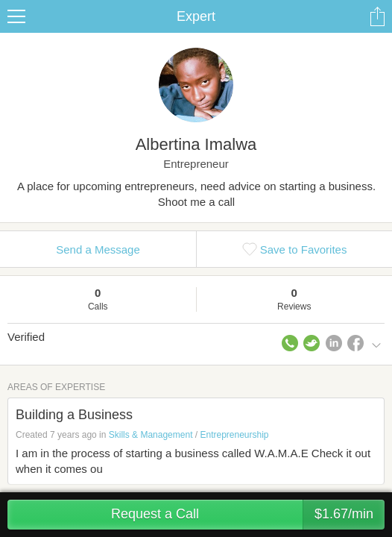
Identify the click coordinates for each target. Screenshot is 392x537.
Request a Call (248, 515)
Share (377, 16)
